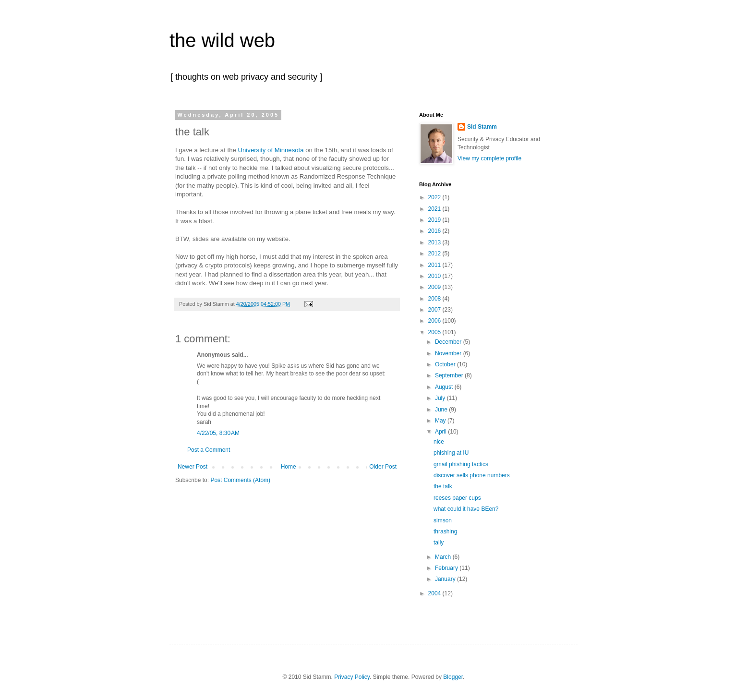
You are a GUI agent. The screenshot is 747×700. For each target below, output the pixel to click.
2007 (435, 310)
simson (443, 520)
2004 (435, 593)
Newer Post (193, 467)
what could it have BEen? (466, 509)
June (442, 410)
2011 (435, 265)
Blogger (453, 677)
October (446, 364)
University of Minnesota (271, 150)
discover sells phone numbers (472, 475)
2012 (435, 253)
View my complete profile (489, 158)
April (441, 432)
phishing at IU (451, 453)
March (444, 557)
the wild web (222, 40)
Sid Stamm (482, 127)
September (450, 375)
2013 (435, 242)
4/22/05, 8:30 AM (218, 433)
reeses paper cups (457, 498)
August (445, 387)
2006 (435, 321)
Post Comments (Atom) (240, 480)
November (449, 353)
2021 (435, 209)
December (449, 342)
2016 (435, 231)
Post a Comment (209, 450)
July (441, 398)
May (441, 421)
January (446, 579)
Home (289, 467)
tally (439, 543)
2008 (435, 299)
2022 (435, 197)
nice (439, 442)
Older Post (383, 467)
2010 (435, 276)
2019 (435, 220)
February (447, 568)
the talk (443, 486)
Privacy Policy (352, 677)
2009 (435, 287)
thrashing (445, 531)
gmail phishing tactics (461, 464)
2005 (435, 332)
